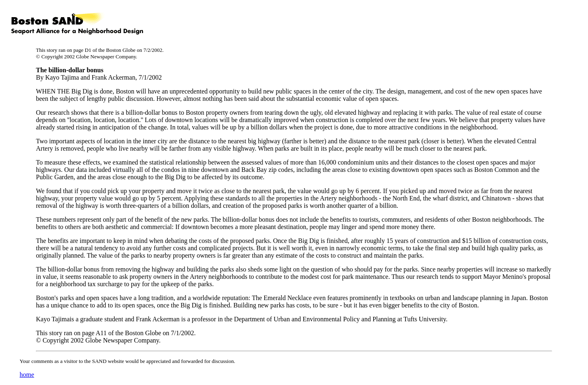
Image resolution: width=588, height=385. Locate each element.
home (27, 375)
